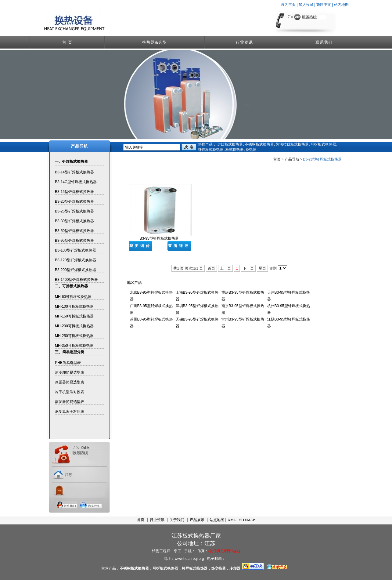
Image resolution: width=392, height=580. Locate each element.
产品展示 (197, 520)
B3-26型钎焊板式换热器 (74, 211)
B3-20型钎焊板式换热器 (74, 201)
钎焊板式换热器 (211, 150)
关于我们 (177, 520)
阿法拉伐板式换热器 (292, 144)
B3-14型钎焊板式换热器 (74, 172)
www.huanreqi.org (189, 559)
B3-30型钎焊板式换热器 (74, 221)
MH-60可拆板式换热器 (73, 297)
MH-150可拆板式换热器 (74, 316)
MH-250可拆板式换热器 (74, 336)
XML (232, 520)
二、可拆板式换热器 (71, 286)
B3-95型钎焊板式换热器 (74, 241)
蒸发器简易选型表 (70, 402)
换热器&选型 (155, 42)
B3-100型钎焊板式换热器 (76, 250)
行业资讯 (244, 42)
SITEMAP (247, 520)
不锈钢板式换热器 (259, 144)
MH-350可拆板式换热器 (74, 346)
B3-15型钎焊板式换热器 (74, 192)
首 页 (67, 42)
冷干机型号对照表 (70, 392)
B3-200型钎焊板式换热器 (76, 270)
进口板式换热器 (230, 144)
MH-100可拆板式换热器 (74, 306)
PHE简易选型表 (68, 363)
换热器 (251, 150)
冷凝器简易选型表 (70, 382)
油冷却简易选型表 (70, 372)
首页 (141, 520)
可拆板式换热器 (323, 144)
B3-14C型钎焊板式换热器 (76, 182)
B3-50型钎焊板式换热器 (74, 231)
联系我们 (324, 42)
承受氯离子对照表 (70, 411)
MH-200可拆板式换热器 (74, 326)
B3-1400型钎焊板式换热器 (76, 280)
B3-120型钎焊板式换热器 (76, 260)
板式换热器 (235, 150)
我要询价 (140, 246)
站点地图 (217, 520)
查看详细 (179, 246)
